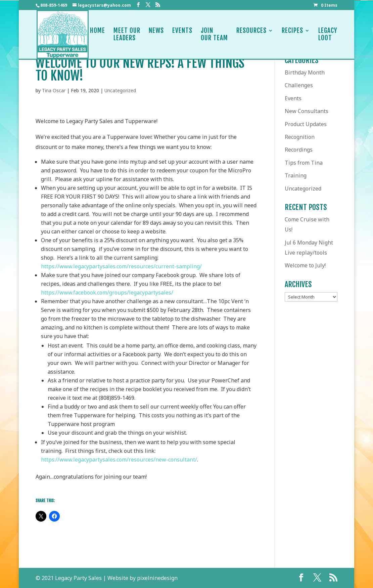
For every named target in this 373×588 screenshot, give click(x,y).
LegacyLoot (328, 34)
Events (182, 34)
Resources (251, 34)
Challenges (299, 85)
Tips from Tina (304, 163)
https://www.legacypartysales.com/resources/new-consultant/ (119, 460)
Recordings (299, 150)
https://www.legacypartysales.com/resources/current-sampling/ (121, 266)
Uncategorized (120, 90)
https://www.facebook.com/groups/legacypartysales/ (107, 292)
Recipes (292, 34)
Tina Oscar (54, 90)
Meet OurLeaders (127, 34)
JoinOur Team (214, 34)
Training (296, 175)
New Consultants (307, 111)
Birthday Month (305, 72)
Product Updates (306, 124)
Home (98, 34)
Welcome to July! (305, 265)
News (156, 34)
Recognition (300, 137)
